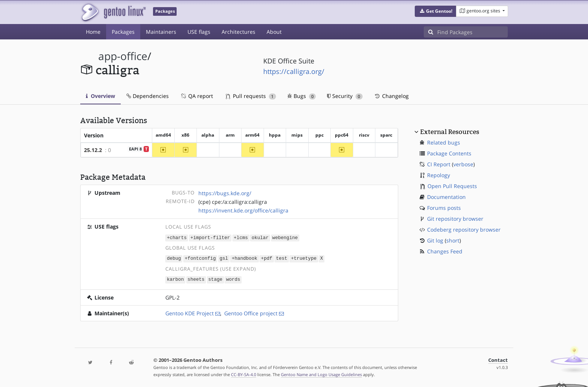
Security (345, 96)
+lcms (241, 237)
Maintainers (161, 32)
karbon (175, 279)
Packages (123, 32)
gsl (224, 258)
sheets (196, 279)
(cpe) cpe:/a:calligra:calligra (233, 202)
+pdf (267, 258)
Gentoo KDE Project (190, 312)
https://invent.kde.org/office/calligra (243, 210)
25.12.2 (93, 150)
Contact (498, 359)
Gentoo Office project (251, 312)
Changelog (391, 96)
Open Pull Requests (452, 186)
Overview (100, 96)
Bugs (302, 96)
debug (174, 258)
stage (215, 279)
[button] (436, 11)
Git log (435, 240)
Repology (439, 175)
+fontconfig (200, 258)
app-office (123, 56)
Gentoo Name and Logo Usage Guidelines (321, 373)
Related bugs (444, 142)
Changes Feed (445, 251)
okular (260, 237)
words (233, 279)
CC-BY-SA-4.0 (244, 373)
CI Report (439, 164)
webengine (285, 237)
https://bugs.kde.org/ (225, 193)
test (282, 258)
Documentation (446, 197)
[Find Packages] (472, 32)
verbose (463, 164)
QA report (196, 96)
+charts (177, 237)
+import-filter (210, 237)
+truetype (304, 258)
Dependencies (148, 96)
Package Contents (449, 153)
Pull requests (251, 96)
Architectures (238, 32)
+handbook (244, 258)
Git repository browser (455, 219)
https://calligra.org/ (294, 71)
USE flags (199, 32)
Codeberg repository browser (464, 230)
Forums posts (444, 208)
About (274, 32)
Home (93, 32)
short (453, 240)
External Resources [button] (450, 132)
